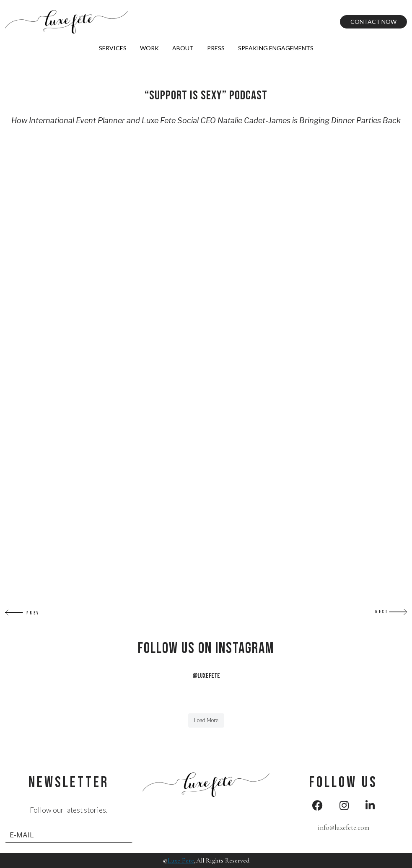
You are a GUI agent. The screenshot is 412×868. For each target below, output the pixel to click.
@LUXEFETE (206, 676)
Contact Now (373, 22)
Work (149, 48)
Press (216, 48)
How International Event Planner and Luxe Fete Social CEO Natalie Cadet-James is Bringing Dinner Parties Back (206, 120)
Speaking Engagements (276, 48)
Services (113, 48)
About (183, 48)
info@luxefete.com (343, 828)
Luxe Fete (181, 860)
